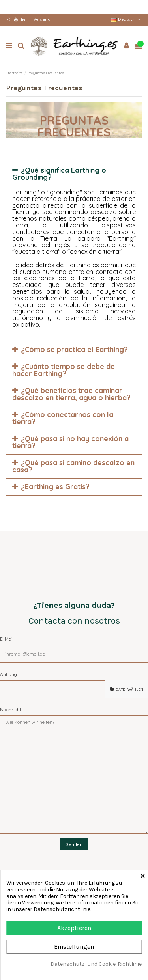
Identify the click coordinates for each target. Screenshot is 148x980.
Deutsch (126, 20)
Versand (42, 20)
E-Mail (7, 639)
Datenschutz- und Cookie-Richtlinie (96, 964)
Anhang (8, 674)
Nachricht (11, 709)
